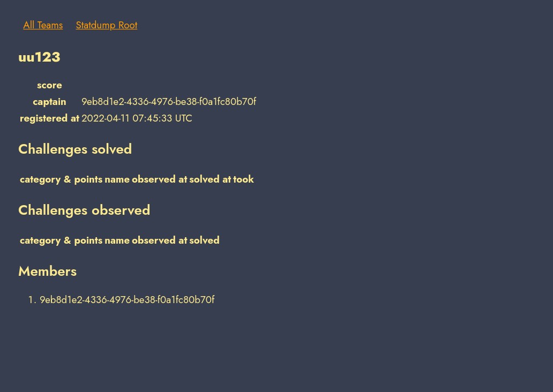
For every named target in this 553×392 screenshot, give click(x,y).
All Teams (43, 25)
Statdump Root (107, 25)
